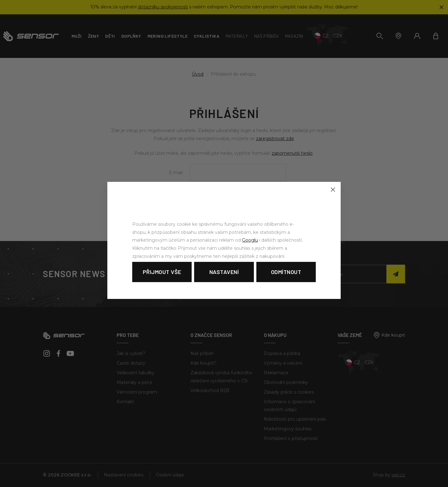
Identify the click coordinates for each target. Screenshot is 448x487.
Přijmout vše (162, 272)
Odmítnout (286, 272)
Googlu (250, 240)
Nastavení (224, 272)
